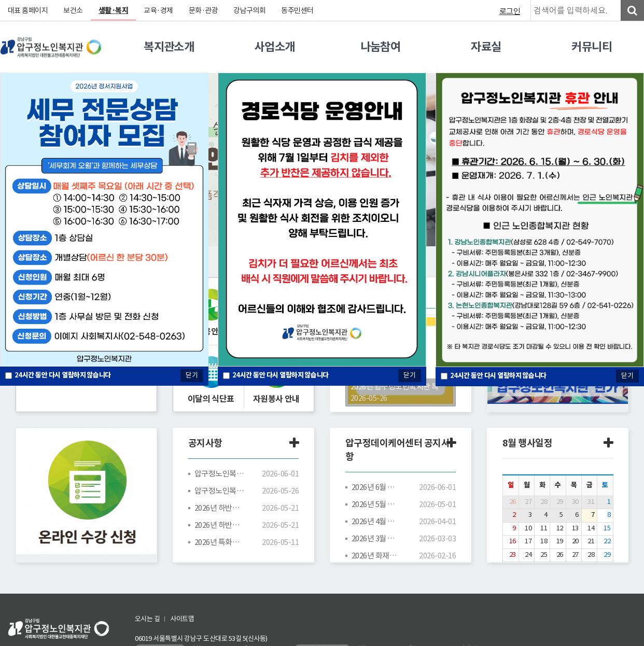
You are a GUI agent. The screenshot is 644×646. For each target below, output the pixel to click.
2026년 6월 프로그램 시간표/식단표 (376, 487)
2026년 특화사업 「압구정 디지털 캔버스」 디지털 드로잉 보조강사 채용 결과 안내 (219, 542)
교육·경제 (159, 10)
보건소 (74, 10)
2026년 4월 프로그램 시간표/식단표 (376, 521)
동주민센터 (298, 10)
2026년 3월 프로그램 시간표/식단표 (376, 538)
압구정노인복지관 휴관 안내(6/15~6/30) (219, 474)
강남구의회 (250, 10)
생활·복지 (114, 10)
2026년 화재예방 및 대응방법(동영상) (376, 556)
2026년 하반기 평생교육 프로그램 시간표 (219, 525)
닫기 (410, 375)
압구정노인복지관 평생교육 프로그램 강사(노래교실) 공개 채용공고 (219, 491)
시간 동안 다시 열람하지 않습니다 (281, 375)
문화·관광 (204, 10)
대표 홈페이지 (28, 10)
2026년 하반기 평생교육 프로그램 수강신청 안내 (219, 508)
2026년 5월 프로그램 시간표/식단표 (376, 504)
